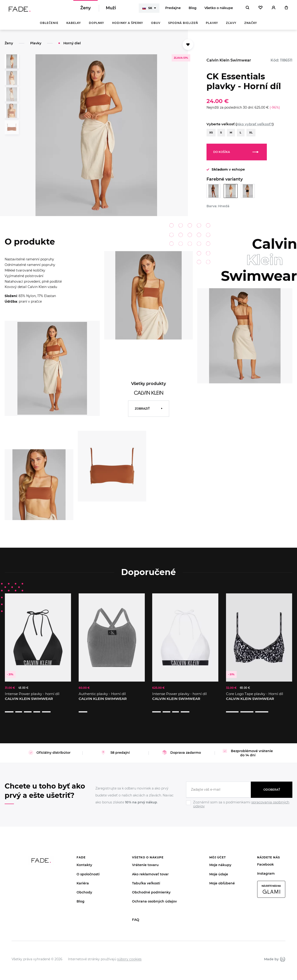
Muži (111, 9)
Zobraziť (142, 411)
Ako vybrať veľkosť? (255, 127)
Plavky (212, 26)
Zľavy (231, 26)
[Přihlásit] (274, 9)
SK (147, 9)
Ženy (86, 9)
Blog (193, 9)
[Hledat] (247, 9)
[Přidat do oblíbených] (188, 47)
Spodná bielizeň (183, 26)
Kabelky (74, 26)
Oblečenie (49, 26)
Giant (283, 953)
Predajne (173, 9)
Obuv (156, 26)
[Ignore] (239, 802)
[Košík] (286, 9)
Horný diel (72, 46)
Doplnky (97, 26)
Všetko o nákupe (219, 9)
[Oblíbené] (260, 9)
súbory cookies (129, 953)
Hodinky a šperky (128, 26)
